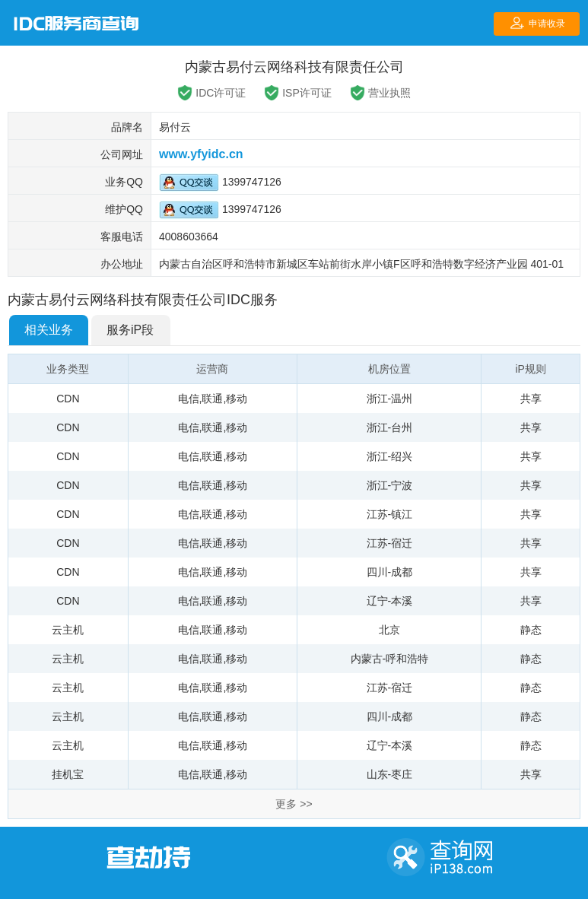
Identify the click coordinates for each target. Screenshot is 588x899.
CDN (68, 399)
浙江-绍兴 (390, 456)
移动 (237, 399)
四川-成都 (390, 572)
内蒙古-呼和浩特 (390, 659)
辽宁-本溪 (390, 601)
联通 (212, 399)
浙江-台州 (390, 427)
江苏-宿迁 (390, 543)
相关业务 (49, 330)
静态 (531, 630)
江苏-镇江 (390, 514)
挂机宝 (68, 774)
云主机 (68, 630)
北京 (389, 630)
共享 (531, 399)
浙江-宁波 (390, 485)
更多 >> (294, 804)
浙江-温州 (390, 399)
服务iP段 (130, 330)
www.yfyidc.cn (201, 154)
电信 (189, 399)
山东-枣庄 (390, 774)
